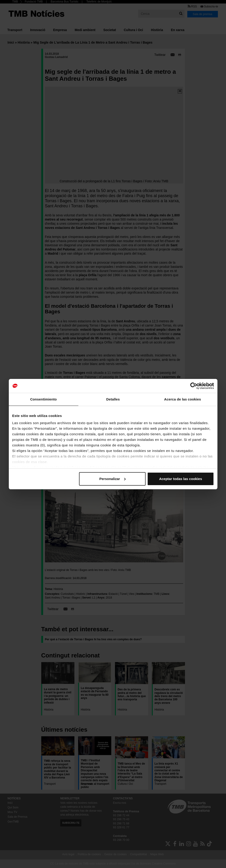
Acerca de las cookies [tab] (183, 399)
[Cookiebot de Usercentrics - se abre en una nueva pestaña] (194, 386)
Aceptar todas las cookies (180, 479)
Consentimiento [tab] (43, 399)
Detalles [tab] (113, 399)
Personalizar (113, 479)
